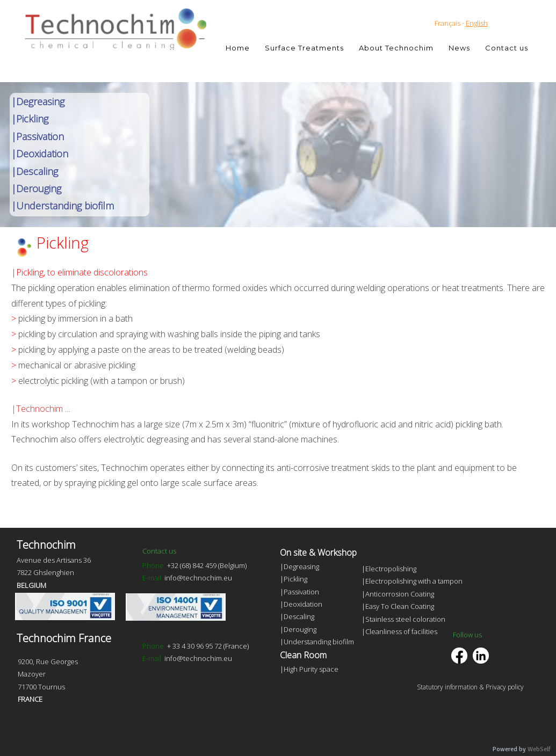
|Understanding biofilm (63, 206)
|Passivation (38, 136)
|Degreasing (38, 101)
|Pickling (30, 119)
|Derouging (36, 188)
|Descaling (35, 171)
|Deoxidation (40, 154)
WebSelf (539, 749)
